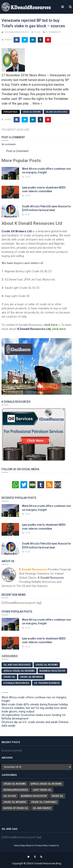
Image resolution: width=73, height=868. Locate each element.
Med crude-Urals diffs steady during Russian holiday (35, 704)
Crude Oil (9, 677)
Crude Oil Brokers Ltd (17, 231)
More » (37, 103)
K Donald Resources (51, 578)
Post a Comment (17, 151)
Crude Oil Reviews (32, 112)
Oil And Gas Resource (57, 112)
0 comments (54, 32)
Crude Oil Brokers (31, 677)
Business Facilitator (52, 671)
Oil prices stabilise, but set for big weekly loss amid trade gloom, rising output (34, 710)
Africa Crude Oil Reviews (19, 671)
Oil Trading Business (47, 683)
